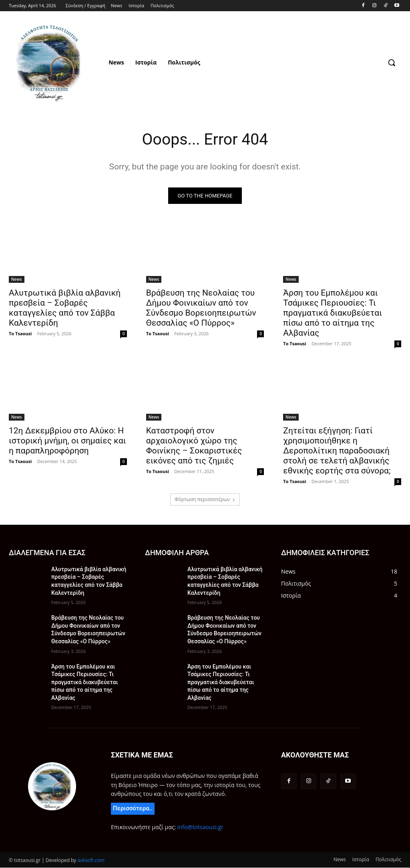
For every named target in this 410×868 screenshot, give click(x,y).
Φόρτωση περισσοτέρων (205, 500)
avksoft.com (91, 861)
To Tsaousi (20, 334)
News (17, 280)
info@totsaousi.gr (200, 827)
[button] (392, 62)
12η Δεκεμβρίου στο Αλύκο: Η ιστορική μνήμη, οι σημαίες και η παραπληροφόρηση (67, 441)
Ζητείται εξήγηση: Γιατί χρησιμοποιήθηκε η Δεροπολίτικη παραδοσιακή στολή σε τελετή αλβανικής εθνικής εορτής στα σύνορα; (337, 451)
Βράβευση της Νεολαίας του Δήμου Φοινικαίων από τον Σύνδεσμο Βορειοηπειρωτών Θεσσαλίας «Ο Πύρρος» (201, 308)
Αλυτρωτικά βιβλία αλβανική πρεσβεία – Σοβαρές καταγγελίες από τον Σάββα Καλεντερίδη (65, 308)
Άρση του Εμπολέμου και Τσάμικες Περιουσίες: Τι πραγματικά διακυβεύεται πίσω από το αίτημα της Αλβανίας (333, 313)
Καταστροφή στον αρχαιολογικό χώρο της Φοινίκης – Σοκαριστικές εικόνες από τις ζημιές (194, 446)
